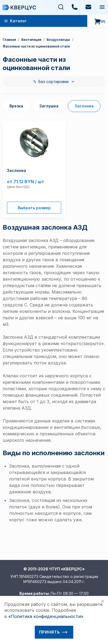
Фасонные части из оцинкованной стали (36, 46)
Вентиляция (31, 40)
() (100, 21)
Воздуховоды (58, 40)
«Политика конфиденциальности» (46, 616)
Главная (9, 40)
